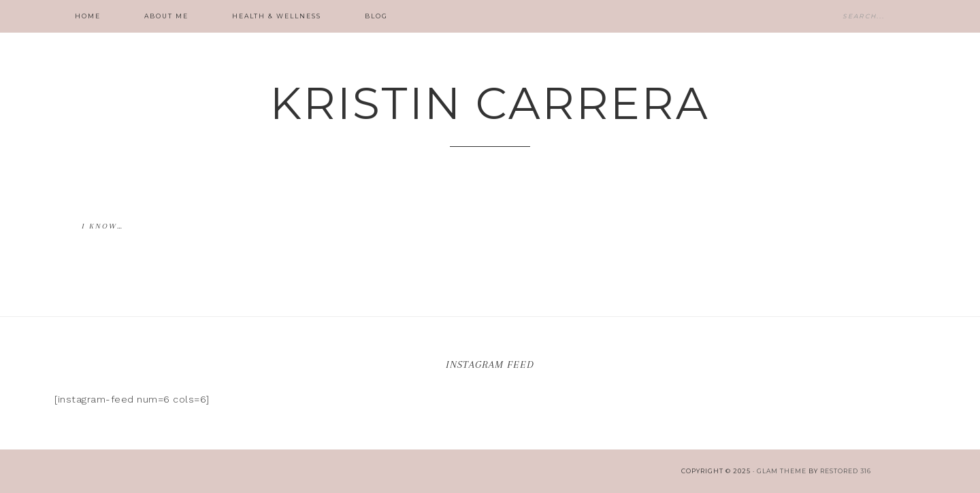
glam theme (782, 471)
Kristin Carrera (490, 103)
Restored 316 (846, 471)
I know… (102, 226)
